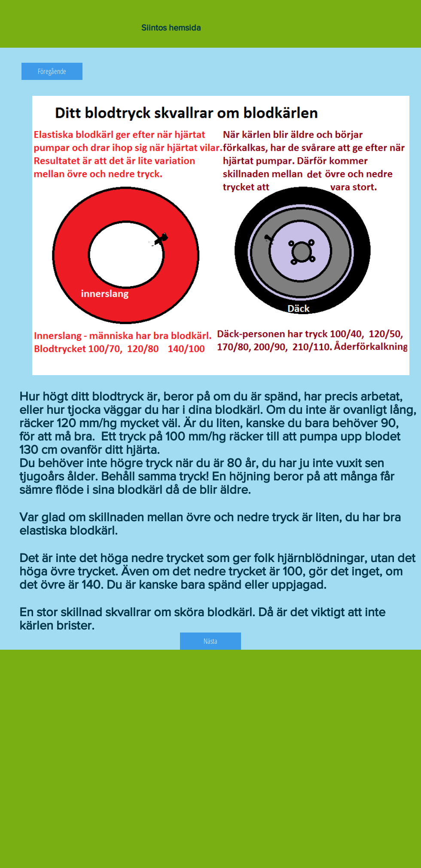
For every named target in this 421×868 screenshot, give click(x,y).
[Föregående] (52, 71)
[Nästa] (210, 641)
